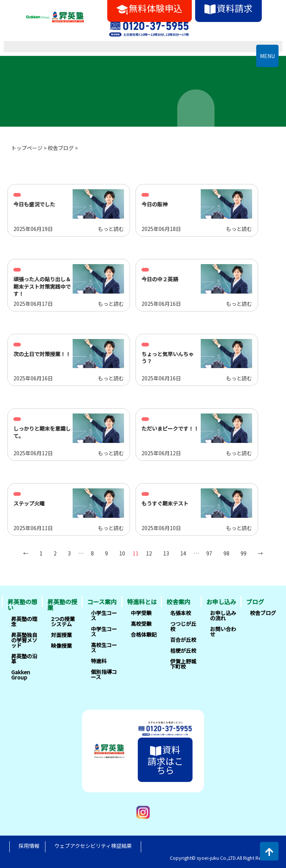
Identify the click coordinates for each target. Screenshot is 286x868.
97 (209, 553)
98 (226, 553)
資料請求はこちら (165, 759)
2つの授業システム (63, 621)
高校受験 (141, 624)
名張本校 (181, 613)
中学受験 (141, 613)
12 (149, 553)
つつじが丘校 (183, 626)
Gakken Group (21, 675)
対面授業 (61, 635)
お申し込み (221, 602)
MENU (267, 56)
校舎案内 (178, 602)
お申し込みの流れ (223, 615)
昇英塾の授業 (62, 605)
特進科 (99, 661)
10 (122, 553)
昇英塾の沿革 (24, 659)
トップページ (27, 148)
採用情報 (29, 846)
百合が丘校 (183, 640)
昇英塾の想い (22, 605)
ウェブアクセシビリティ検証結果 (93, 846)
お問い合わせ (223, 631)
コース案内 (102, 602)
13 (166, 553)
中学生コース (104, 631)
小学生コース (104, 615)
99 (244, 553)
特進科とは (142, 602)
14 (183, 553)
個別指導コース (104, 674)
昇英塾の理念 (24, 621)
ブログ (255, 602)
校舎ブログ (61, 148)
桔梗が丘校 (183, 650)
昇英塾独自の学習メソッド (24, 640)
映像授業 (61, 646)
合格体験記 (144, 634)
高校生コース (104, 647)
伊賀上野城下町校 (183, 664)
